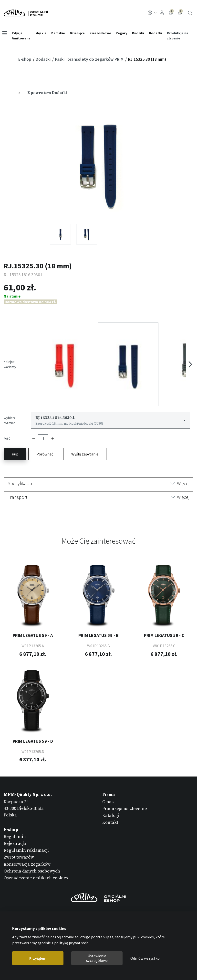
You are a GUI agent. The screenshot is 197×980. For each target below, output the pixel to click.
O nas (108, 781)
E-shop (25, 59)
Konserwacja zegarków (27, 843)
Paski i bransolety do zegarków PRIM (90, 59)
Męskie (43, 33)
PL (152, 13)
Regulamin (15, 816)
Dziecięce (79, 33)
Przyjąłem (38, 958)
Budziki (140, 33)
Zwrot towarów (19, 837)
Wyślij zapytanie (85, 433)
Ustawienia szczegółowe (97, 958)
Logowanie (162, 13)
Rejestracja (15, 823)
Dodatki (157, 33)
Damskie (60, 33)
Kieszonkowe (102, 33)
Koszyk (180, 12)
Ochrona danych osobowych (32, 850)
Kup (15, 433)
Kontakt (110, 802)
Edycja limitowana (23, 36)
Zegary (123, 33)
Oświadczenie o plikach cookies (36, 857)
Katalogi (111, 795)
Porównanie (171, 12)
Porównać (45, 433)
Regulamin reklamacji (26, 830)
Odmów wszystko (145, 958)
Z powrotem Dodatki (43, 93)
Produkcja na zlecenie (179, 36)
